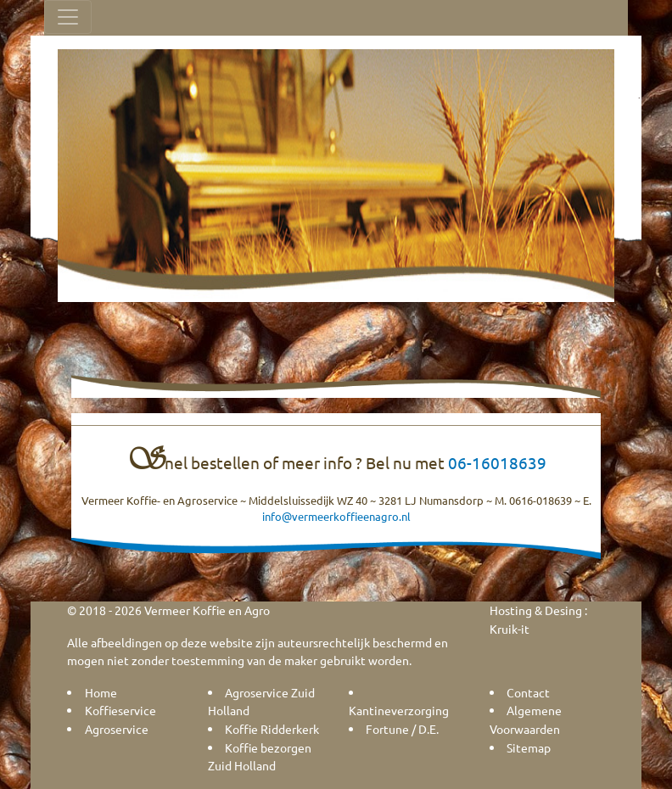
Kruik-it (510, 629)
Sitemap (529, 747)
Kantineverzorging (399, 710)
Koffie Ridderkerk (272, 729)
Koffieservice (120, 710)
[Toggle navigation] (68, 17)
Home (101, 692)
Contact (528, 692)
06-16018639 (497, 462)
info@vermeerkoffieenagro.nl (336, 516)
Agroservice (117, 729)
